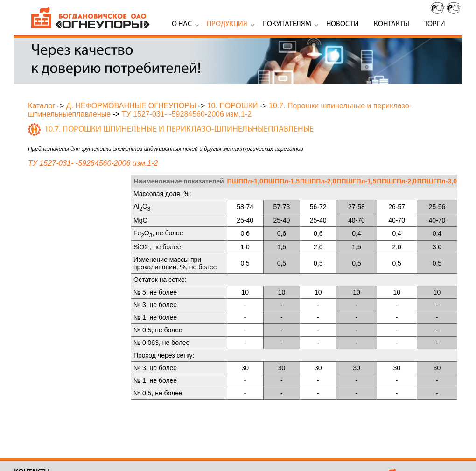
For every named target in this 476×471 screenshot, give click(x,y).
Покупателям (287, 24)
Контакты (392, 24)
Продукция (227, 24)
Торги (435, 24)
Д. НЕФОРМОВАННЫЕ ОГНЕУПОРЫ (131, 106)
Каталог (42, 106)
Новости (343, 24)
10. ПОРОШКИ (233, 106)
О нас (182, 24)
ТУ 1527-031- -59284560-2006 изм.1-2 (187, 114)
